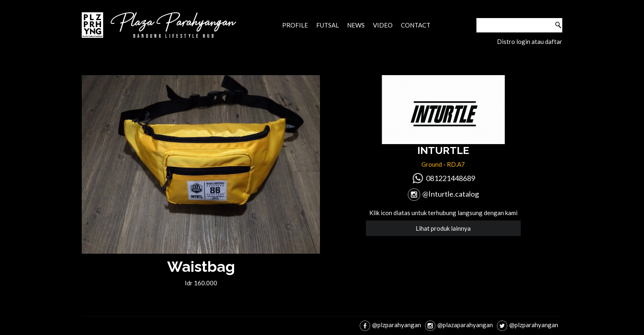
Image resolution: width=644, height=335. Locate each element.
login (523, 41)
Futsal (328, 25)
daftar (554, 41)
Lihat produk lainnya (443, 228)
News (356, 25)
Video (383, 25)
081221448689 (451, 178)
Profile (295, 25)
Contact (416, 25)
